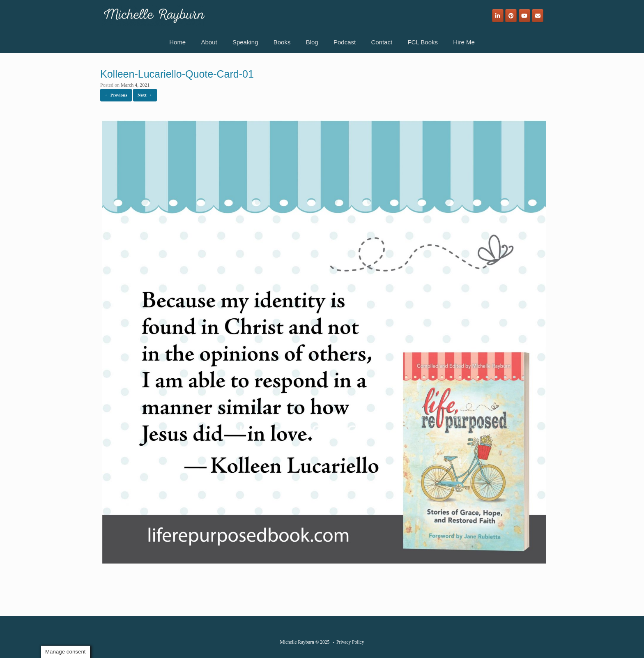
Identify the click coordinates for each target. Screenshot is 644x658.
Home (177, 42)
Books (282, 42)
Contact (382, 42)
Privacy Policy (350, 642)
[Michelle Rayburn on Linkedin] (498, 16)
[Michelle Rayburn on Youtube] (524, 16)
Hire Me (464, 42)
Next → (145, 95)
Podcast (345, 42)
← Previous (116, 95)
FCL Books (423, 42)
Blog (312, 42)
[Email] (538, 16)
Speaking (245, 42)
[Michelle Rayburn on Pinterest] (511, 16)
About (209, 42)
